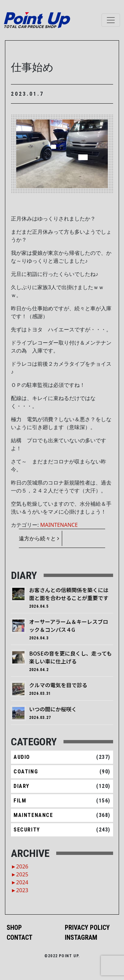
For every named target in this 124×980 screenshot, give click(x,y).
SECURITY (27, 830)
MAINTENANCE (59, 525)
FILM (20, 801)
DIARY (21, 786)
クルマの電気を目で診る (58, 685)
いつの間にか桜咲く (53, 709)
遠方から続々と (39, 538)
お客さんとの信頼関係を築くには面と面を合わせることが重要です (69, 594)
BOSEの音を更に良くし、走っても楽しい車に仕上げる (70, 657)
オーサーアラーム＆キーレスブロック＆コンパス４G (69, 625)
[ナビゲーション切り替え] (111, 20)
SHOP (14, 928)
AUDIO (22, 757)
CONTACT (20, 937)
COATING (26, 772)
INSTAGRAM (81, 937)
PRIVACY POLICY (87, 928)
